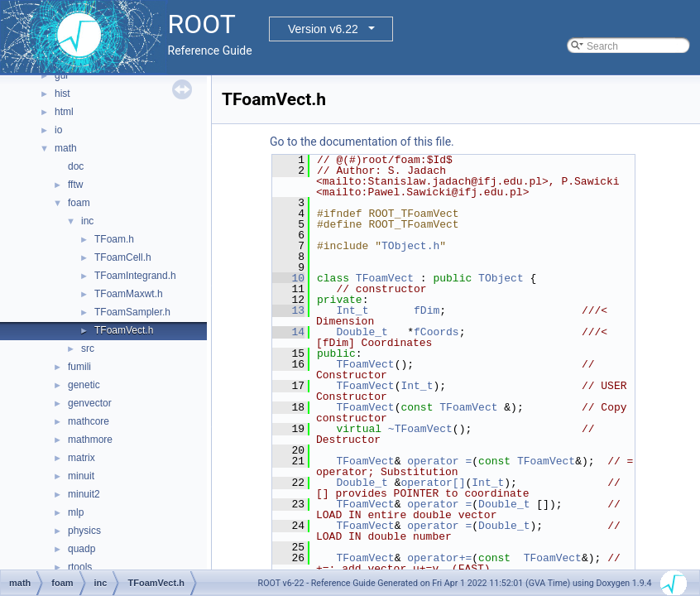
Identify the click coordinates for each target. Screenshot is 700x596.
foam (79, 203)
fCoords (436, 332)
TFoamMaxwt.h (129, 294)
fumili (79, 367)
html (64, 112)
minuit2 (84, 494)
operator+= (439, 558)
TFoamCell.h (123, 257)
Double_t (362, 332)
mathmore (90, 440)
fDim (427, 310)
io (58, 130)
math (66, 148)
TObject (501, 278)
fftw (75, 185)
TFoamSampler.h (132, 312)
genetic (84, 385)
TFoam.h (114, 239)
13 (288, 310)
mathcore (89, 421)
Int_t (352, 310)
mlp (76, 512)
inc (87, 221)
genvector (90, 403)
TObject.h (410, 246)
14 (288, 332)
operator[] (433, 483)
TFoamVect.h (124, 330)
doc (76, 166)
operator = (439, 461)
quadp (82, 549)
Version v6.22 (323, 29)
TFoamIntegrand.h (135, 276)
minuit (81, 476)
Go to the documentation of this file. (362, 142)
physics (84, 531)
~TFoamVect (420, 429)
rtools (80, 567)
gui (61, 75)
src (88, 348)
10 (288, 278)
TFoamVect (385, 278)
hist (62, 94)
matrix (82, 458)
